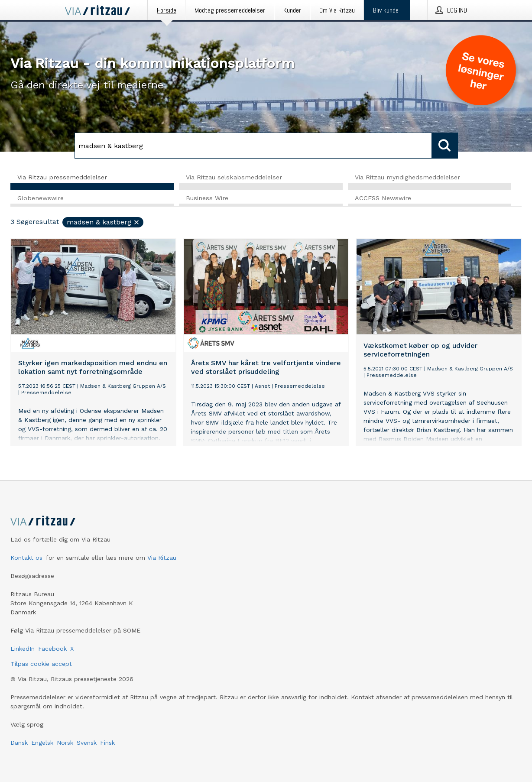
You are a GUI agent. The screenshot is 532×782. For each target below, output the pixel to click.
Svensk (87, 743)
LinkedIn (23, 649)
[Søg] (253, 146)
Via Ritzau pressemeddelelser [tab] (62, 177)
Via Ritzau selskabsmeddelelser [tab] (234, 177)
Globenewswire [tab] (41, 198)
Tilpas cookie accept (41, 664)
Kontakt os (26, 558)
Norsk (65, 743)
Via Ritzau (162, 558)
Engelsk (42, 743)
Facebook (52, 649)
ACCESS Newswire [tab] (383, 198)
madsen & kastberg (103, 222)
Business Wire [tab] (207, 198)
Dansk (19, 743)
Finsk (107, 743)
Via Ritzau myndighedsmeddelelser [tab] (407, 177)
